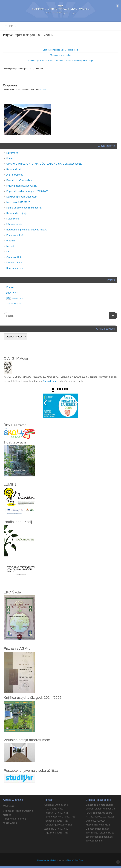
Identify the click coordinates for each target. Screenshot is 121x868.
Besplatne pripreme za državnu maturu (27, 230)
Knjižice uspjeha (15, 268)
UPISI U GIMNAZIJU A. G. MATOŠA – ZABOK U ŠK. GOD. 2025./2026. (44, 164)
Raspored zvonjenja (17, 213)
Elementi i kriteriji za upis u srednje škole (60, 50)
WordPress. (79, 860)
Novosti (10, 246)
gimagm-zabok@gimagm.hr (100, 809)
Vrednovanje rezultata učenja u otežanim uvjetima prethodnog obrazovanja (60, 61)
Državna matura (15, 263)
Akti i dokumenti (15, 175)
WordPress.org (14, 303)
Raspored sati (14, 169)
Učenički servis (14, 224)
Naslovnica (12, 153)
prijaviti (43, 90)
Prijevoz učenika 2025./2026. (22, 186)
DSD (9, 252)
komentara (15, 298)
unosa (12, 293)
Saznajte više (50, 381)
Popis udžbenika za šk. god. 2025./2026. (28, 191)
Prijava (10, 287)
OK (112, 316)
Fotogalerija (13, 219)
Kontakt (10, 158)
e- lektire (11, 241)
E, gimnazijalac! (15, 235)
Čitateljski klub (14, 257)
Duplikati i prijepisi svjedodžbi (22, 197)
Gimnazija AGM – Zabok (46, 860)
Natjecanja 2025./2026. (19, 202)
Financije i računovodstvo (20, 180)
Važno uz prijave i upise (60, 55)
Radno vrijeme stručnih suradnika (24, 208)
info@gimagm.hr (95, 841)
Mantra (70, 860)
